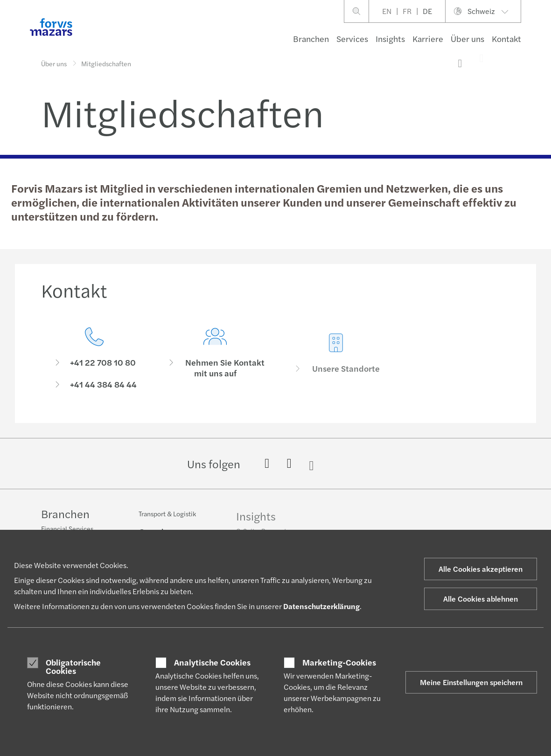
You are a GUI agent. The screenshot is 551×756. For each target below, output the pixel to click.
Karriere (428, 38)
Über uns (467, 38)
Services (352, 38)
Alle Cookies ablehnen (481, 599)
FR (407, 11)
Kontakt (506, 38)
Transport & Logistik (167, 520)
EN (387, 11)
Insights (390, 38)
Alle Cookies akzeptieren (481, 569)
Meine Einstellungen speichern (471, 682)
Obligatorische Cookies (73, 666)
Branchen (311, 38)
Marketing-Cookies (339, 662)
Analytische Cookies (212, 662)
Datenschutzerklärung (321, 606)
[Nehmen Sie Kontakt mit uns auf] (215, 376)
